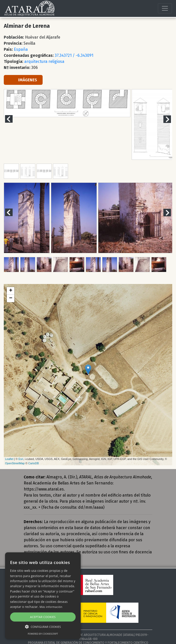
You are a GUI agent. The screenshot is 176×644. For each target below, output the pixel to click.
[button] (43, 627)
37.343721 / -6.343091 (74, 55)
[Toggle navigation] (165, 8)
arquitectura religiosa (44, 61)
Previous (12, 119)
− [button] (11, 298)
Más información (51, 607)
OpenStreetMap (15, 463)
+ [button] (11, 291)
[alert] (43, 596)
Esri (21, 459)
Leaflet (9, 459)
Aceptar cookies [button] (43, 617)
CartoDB (34, 463)
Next (170, 119)
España (21, 49)
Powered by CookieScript (43, 634)
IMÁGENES (23, 80)
